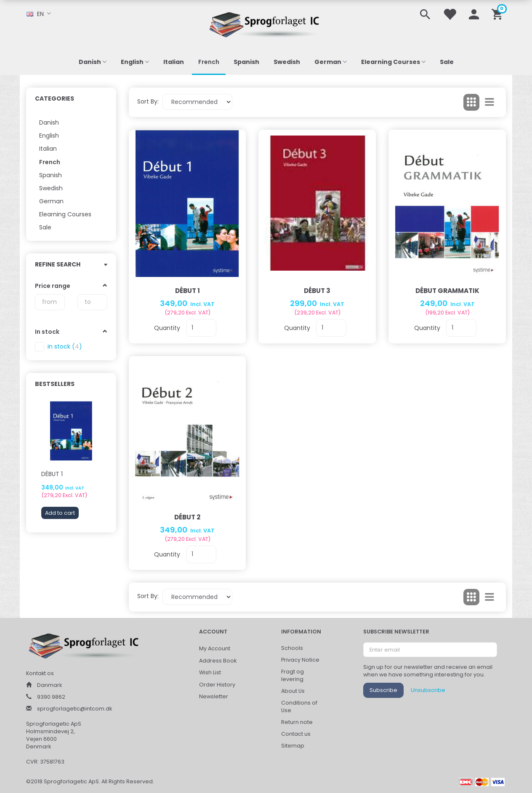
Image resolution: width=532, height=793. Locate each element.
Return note (297, 722)
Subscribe (383, 690)
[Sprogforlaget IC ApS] (266, 23)
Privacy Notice (300, 660)
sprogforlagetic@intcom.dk (74, 709)
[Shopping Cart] (499, 14)
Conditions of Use (299, 707)
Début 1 (52, 474)
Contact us (296, 734)
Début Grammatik (447, 291)
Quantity (168, 328)
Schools (292, 648)
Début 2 (187, 517)
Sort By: (148, 101)
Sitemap (293, 746)
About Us (293, 691)
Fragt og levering (293, 675)
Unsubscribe (428, 690)
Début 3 (317, 291)
